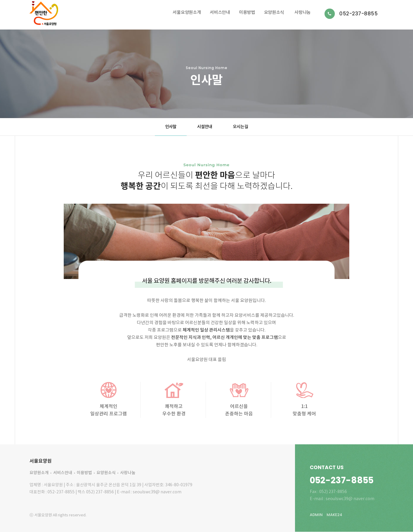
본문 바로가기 (0, 0)
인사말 (171, 127)
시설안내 (205, 127)
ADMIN (316, 515)
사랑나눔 (303, 13)
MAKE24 (334, 515)
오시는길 (240, 127)
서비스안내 (220, 13)
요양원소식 (274, 13)
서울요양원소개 (187, 13)
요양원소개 (39, 473)
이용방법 (247, 13)
